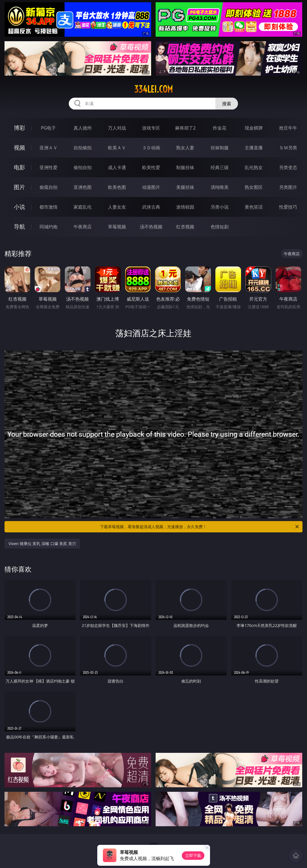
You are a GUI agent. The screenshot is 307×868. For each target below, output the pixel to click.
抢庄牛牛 (288, 128)
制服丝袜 (185, 167)
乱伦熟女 (254, 167)
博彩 (19, 128)
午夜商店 (83, 227)
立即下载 (193, 855)
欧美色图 (117, 187)
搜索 (227, 104)
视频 (19, 147)
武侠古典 (151, 207)
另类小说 (220, 207)
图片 (19, 187)
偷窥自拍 (48, 187)
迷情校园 (185, 207)
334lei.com (153, 89)
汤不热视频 (151, 227)
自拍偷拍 (83, 148)
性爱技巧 (288, 207)
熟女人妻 (185, 148)
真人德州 (83, 128)
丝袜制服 (220, 148)
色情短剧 (220, 227)
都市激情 (48, 207)
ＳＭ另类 (288, 148)
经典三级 (220, 167)
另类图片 (288, 187)
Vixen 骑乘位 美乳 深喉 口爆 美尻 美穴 (42, 544)
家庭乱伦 (83, 207)
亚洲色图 (83, 187)
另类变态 (288, 167)
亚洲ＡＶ (48, 148)
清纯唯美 (220, 187)
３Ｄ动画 (151, 148)
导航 (19, 227)
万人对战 (117, 128)
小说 (19, 207)
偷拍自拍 (83, 167)
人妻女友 (117, 207)
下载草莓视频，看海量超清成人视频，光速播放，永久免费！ (200, 527)
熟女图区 (254, 187)
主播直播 (254, 148)
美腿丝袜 (185, 187)
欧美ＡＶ (117, 148)
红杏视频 (185, 227)
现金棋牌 (254, 128)
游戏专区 (151, 128)
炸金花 (220, 128)
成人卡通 (117, 167)
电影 (19, 167)
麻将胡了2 (185, 128)
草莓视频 (117, 227)
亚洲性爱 (48, 167)
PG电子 (48, 128)
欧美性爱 (151, 167)
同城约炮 (48, 227)
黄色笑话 (254, 207)
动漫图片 (151, 187)
